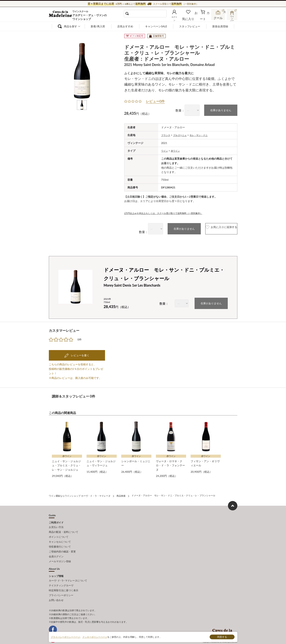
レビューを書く (80, 354)
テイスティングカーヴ (61, 576)
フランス (166, 135)
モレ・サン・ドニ (204, 135)
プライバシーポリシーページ (65, 637)
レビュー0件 (155, 101)
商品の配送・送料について (64, 528)
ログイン (180, 18)
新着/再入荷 (98, 26)
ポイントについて (59, 532)
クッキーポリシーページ (95, 637)
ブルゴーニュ (182, 135)
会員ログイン (56, 549)
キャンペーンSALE (156, 26)
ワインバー (232, 18)
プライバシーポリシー (61, 584)
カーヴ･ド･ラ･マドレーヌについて (68, 572)
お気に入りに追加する (213, 228)
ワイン (165, 150)
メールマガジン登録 (60, 553)
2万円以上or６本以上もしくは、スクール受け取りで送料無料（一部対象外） (170, 212)
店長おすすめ (125, 26)
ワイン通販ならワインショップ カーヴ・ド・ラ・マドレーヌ (62, 15)
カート (205, 18)
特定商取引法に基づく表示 (64, 580)
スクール (219, 18)
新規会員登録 (220, 26)
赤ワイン (177, 150)
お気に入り (193, 18)
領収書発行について (60, 541)
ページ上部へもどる (233, 503)
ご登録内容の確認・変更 (62, 545)
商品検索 (121, 494)
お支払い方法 (56, 524)
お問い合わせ (56, 588)
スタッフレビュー (190, 26)
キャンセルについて (60, 537)
